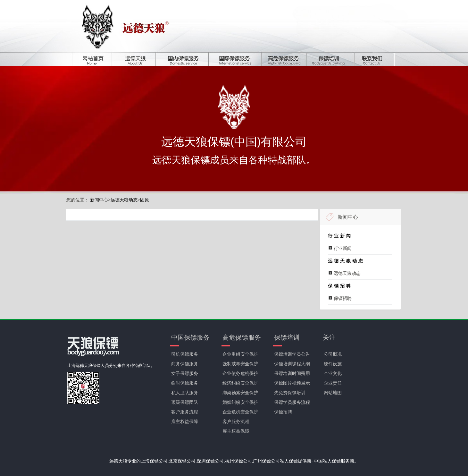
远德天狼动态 (124, 200)
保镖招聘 (283, 412)
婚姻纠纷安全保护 (240, 402)
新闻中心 (99, 200)
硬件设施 (333, 364)
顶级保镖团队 (185, 402)
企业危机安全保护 (240, 412)
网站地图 (333, 392)
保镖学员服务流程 (292, 402)
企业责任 (333, 383)
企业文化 (333, 373)
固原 (145, 200)
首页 (97, 59)
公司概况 (333, 354)
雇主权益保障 (185, 421)
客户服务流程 (185, 412)
